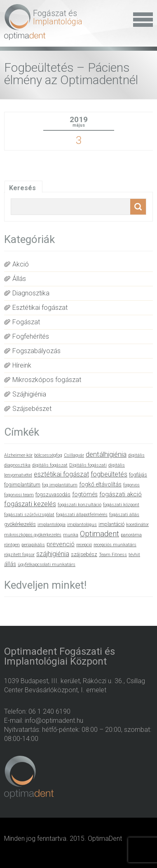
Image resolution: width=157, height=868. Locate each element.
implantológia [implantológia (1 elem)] (52, 525)
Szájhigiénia (29, 394)
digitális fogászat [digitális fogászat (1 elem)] (50, 465)
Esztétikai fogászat (40, 308)
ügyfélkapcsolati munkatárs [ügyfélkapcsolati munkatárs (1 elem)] (47, 565)
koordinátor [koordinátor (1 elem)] (137, 525)
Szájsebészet (32, 409)
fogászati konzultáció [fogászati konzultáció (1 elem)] (80, 505)
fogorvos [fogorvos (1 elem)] (131, 485)
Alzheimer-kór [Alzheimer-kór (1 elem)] (18, 455)
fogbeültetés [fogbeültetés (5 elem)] (109, 474)
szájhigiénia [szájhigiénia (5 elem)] (53, 554)
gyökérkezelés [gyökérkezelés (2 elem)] (20, 524)
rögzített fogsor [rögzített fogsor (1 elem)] (19, 555)
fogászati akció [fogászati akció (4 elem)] (121, 494)
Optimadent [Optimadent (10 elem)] (100, 534)
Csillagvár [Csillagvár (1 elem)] (74, 455)
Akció (21, 264)
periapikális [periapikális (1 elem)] (33, 545)
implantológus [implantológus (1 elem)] (82, 525)
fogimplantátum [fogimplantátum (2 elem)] (22, 485)
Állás (19, 279)
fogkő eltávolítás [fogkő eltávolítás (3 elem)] (100, 484)
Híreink (22, 365)
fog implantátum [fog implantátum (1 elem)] (60, 485)
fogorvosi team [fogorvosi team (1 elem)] (19, 495)
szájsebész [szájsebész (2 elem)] (84, 554)
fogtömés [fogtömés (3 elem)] (85, 494)
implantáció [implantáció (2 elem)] (111, 524)
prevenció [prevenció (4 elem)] (61, 544)
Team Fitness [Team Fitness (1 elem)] (113, 555)
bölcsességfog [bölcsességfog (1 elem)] (48, 455)
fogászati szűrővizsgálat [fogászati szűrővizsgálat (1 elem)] (29, 515)
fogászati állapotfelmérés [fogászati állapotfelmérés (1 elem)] (82, 515)
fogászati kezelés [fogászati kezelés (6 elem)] (30, 504)
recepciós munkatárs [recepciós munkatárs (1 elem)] (115, 545)
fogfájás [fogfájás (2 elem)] (138, 475)
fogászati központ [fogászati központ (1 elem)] (121, 505)
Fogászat (26, 322)
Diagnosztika (31, 293)
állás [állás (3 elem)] (10, 564)
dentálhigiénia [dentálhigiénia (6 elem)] (106, 454)
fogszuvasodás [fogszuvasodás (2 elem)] (53, 494)
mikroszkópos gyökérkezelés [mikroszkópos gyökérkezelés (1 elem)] (33, 535)
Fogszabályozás (36, 351)
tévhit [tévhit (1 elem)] (134, 555)
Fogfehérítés (31, 336)
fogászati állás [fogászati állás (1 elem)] (124, 515)
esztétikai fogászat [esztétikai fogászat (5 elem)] (61, 474)
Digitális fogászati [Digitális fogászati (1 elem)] (88, 465)
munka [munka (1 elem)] (71, 535)
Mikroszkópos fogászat (47, 380)
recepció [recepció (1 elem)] (84, 545)
